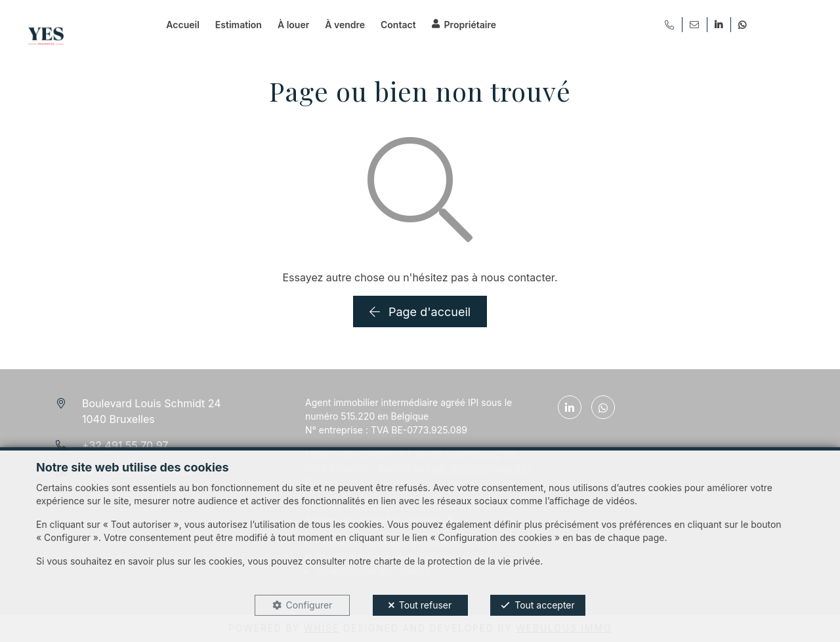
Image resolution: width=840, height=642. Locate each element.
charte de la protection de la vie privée (457, 561)
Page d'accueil (420, 312)
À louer (293, 25)
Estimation (239, 25)
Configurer (309, 605)
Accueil (182, 25)
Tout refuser (426, 605)
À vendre (345, 25)
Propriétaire (470, 25)
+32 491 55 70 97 (125, 445)
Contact (398, 25)
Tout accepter (545, 605)
